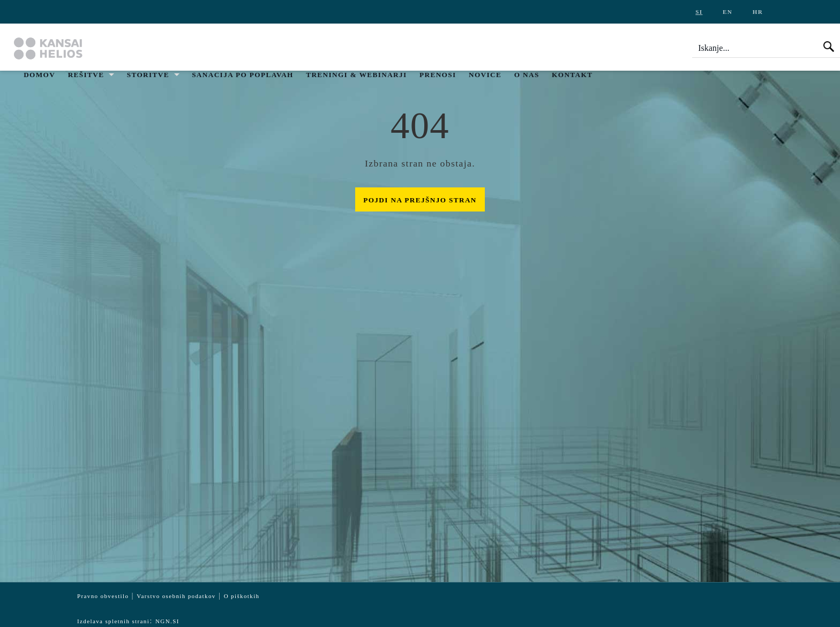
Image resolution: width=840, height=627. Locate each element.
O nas (527, 75)
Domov (39, 75)
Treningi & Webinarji (356, 75)
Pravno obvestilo (103, 596)
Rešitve (86, 75)
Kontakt (572, 75)
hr (758, 12)
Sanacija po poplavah (243, 75)
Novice (485, 75)
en (727, 12)
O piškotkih (242, 596)
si (699, 12)
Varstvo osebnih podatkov (176, 596)
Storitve (148, 75)
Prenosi (438, 75)
